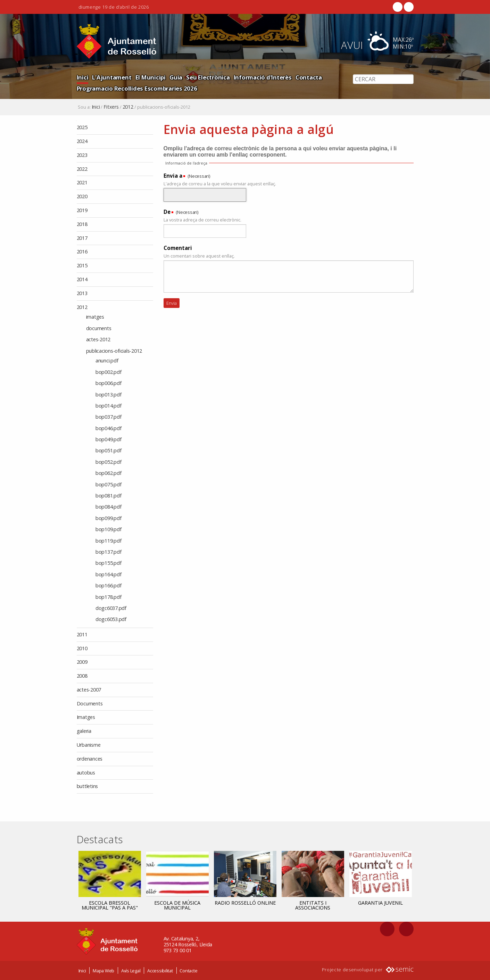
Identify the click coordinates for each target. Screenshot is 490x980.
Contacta (309, 77)
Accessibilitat (160, 971)
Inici (83, 77)
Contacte (188, 971)
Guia (176, 77)
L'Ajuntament (112, 77)
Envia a (173, 176)
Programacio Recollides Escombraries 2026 (137, 88)
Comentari (178, 248)
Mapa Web (103, 971)
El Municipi (151, 77)
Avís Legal (131, 971)
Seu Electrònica (208, 77)
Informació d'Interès (263, 77)
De (167, 212)
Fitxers (111, 107)
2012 (128, 107)
